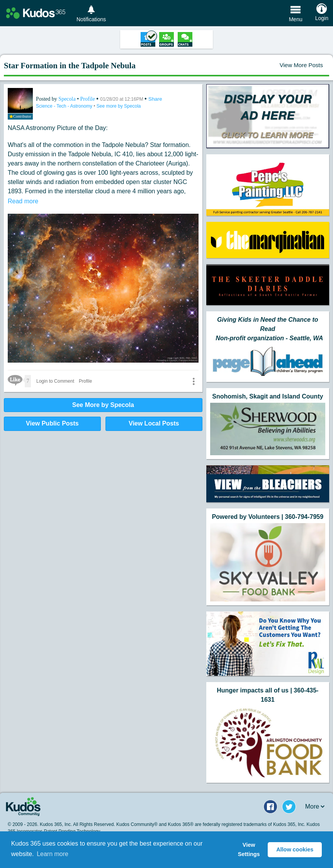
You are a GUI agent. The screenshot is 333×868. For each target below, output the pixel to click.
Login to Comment (55, 381)
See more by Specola (119, 106)
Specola (68, 99)
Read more (23, 201)
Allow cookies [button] (295, 849)
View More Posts (301, 65)
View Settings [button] (249, 849)
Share (155, 99)
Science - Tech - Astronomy (65, 106)
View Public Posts (52, 423)
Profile (88, 99)
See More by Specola (103, 405)
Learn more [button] (53, 854)
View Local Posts (154, 423)
